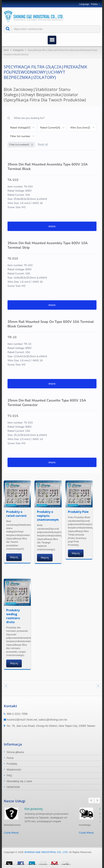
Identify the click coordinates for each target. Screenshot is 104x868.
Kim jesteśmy (34, 809)
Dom (6, 50)
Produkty (12, 764)
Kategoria (18, 50)
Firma (10, 758)
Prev (91, 800)
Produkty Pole (78, 512)
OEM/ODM (13, 787)
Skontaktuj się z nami (19, 781)
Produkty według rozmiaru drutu (13, 616)
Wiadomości (14, 770)
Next (97, 800)
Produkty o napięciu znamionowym (48, 516)
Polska (94, 4)
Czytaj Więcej (11, 833)
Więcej (14, 557)
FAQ (9, 775)
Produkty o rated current (16, 514)
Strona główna (15, 752)
